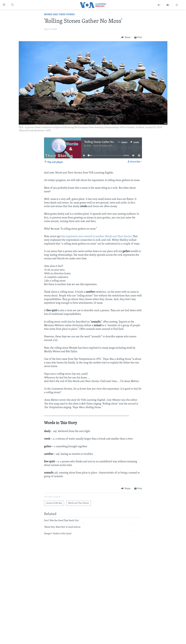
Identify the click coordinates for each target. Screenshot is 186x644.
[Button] (126, 37)
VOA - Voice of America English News (105, 146)
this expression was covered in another (96, 236)
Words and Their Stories (59, 15)
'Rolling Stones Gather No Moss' (103, 142)
